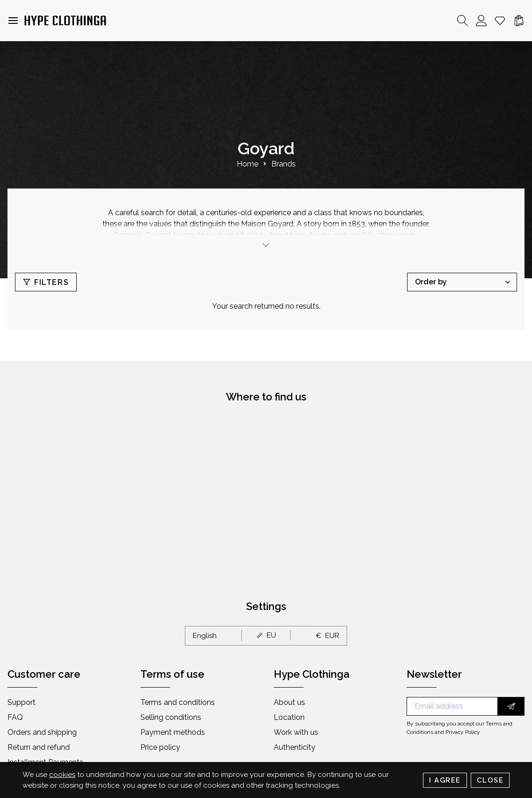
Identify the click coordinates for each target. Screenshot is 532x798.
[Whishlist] (500, 21)
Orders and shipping (42, 732)
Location (289, 717)
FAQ (15, 717)
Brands (284, 164)
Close (490, 780)
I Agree (445, 780)
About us (289, 702)
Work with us (296, 732)
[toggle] (266, 245)
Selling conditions (171, 717)
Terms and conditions (178, 702)
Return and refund (39, 747)
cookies (62, 775)
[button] (13, 21)
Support (22, 702)
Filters (46, 282)
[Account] (481, 21)
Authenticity (295, 747)
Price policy (160, 747)
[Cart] (519, 21)
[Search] (463, 21)
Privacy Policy (463, 732)
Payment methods (173, 732)
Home (248, 164)
